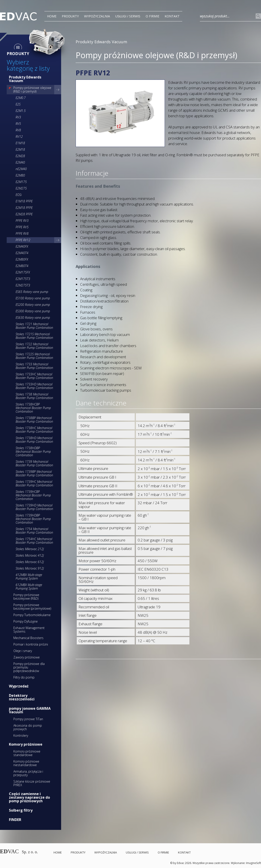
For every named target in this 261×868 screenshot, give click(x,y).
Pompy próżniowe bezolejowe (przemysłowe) (32, 607)
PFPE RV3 (22, 221)
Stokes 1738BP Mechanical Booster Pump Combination (34, 420)
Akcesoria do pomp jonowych (28, 727)
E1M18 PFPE (24, 201)
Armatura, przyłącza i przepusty (28, 773)
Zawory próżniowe (27, 657)
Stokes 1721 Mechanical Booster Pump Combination (34, 326)
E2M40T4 (22, 253)
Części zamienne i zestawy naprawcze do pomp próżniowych (29, 797)
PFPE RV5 (22, 227)
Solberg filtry (21, 810)
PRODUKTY (70, 16)
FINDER (15, 820)
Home (52, 16)
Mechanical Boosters (28, 638)
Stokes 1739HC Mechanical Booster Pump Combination (34, 483)
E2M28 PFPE (24, 214)
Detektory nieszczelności (22, 697)
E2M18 (20, 149)
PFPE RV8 (22, 233)
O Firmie (152, 16)
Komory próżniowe (26, 744)
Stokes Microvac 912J (30, 568)
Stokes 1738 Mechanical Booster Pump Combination (34, 396)
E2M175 (21, 182)
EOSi (19, 195)
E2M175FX (23, 272)
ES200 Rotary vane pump (33, 305)
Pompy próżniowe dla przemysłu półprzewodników (29, 667)
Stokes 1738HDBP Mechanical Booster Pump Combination (33, 451)
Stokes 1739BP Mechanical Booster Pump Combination (34, 473)
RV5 (18, 124)
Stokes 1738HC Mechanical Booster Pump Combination (34, 430)
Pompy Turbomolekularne (32, 615)
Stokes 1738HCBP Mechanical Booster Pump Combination (33, 408)
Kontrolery (21, 735)
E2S (18, 104)
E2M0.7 (21, 98)
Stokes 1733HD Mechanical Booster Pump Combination (34, 386)
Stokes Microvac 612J (30, 562)
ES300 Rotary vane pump (33, 311)
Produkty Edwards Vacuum (25, 79)
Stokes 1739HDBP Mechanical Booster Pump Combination (33, 519)
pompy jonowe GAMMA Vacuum (30, 710)
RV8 (18, 130)
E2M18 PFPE (24, 208)
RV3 (18, 117)
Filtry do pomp (24, 677)
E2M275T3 (23, 285)
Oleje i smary (23, 651)
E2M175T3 (23, 279)
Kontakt (172, 16)
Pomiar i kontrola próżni (31, 644)
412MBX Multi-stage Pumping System (29, 577)
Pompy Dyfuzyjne (26, 621)
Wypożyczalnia (97, 16)
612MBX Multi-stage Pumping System (29, 587)
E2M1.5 (21, 111)
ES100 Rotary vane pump (33, 298)
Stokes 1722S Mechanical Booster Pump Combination (34, 356)
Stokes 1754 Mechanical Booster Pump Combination (34, 531)
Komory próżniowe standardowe (27, 753)
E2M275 (21, 188)
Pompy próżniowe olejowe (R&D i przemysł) (32, 89)
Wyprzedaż (19, 686)
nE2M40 (21, 169)
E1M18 (20, 143)
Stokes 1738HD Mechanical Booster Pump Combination (34, 440)
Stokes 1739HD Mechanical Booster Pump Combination (34, 507)
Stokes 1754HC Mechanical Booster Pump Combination (34, 541)
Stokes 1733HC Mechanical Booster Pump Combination (34, 376)
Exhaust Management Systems (29, 630)
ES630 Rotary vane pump (33, 318)
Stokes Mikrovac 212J (30, 549)
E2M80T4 (22, 266)
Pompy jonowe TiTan (28, 719)
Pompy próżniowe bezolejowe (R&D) (26, 597)
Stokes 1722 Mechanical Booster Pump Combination (34, 346)
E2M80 (20, 175)
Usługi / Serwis (128, 16)
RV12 (19, 137)
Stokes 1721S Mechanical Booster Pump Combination (34, 336)
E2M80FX (22, 259)
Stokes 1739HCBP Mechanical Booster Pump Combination (33, 495)
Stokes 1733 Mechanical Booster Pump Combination (34, 366)
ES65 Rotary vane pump (32, 292)
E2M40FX (22, 246)
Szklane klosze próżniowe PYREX (32, 783)
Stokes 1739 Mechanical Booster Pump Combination (34, 463)
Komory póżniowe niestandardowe (26, 763)
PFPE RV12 (23, 240)
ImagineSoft (254, 863)
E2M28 (20, 156)
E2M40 (20, 162)
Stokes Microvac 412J (30, 555)
